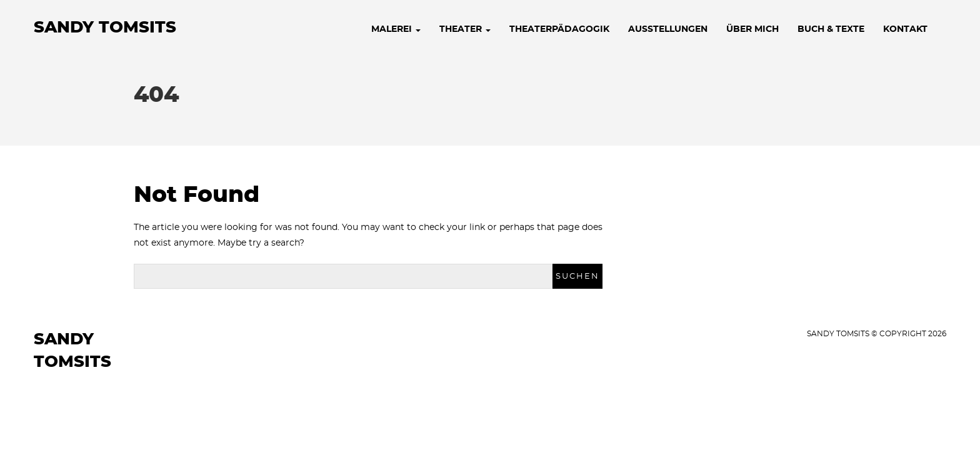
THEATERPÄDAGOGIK (559, 29)
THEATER (465, 29)
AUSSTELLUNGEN (668, 29)
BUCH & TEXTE (831, 29)
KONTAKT (905, 29)
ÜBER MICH (752, 29)
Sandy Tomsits (105, 27)
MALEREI (396, 29)
